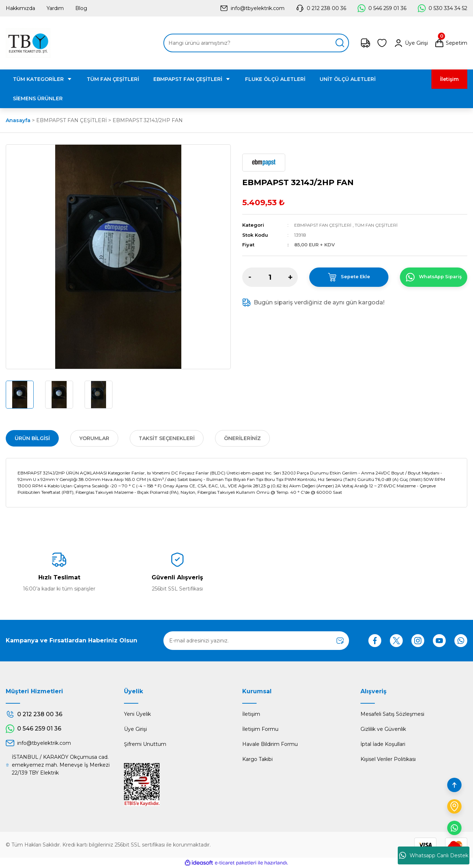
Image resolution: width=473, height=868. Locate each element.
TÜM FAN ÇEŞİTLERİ (381, 225)
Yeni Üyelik (137, 714)
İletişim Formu (260, 729)
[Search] (256, 43)
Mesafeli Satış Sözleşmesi (392, 714)
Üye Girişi (135, 729)
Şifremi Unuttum (145, 744)
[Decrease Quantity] (250, 277)
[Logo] (28, 43)
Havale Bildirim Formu (270, 744)
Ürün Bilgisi (32, 438)
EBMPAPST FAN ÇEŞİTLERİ (325, 225)
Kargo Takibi (257, 759)
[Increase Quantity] (290, 277)
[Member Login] (411, 43)
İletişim (251, 714)
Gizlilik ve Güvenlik (383, 729)
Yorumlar (94, 438)
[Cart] (451, 43)
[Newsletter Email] (256, 641)
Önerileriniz (242, 438)
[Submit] (340, 641)
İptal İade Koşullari (383, 744)
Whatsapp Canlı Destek (434, 855)
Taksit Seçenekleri (167, 438)
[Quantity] (270, 277)
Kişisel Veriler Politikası (388, 759)
